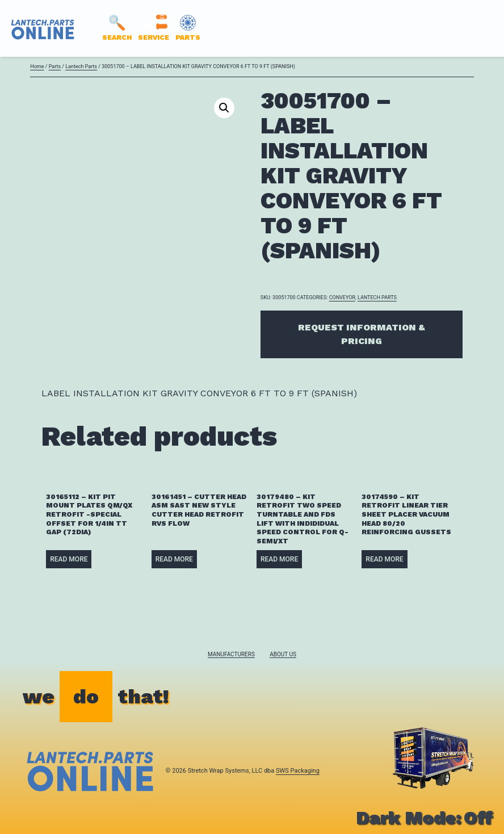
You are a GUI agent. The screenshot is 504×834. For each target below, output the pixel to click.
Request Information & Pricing (362, 334)
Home (37, 66)
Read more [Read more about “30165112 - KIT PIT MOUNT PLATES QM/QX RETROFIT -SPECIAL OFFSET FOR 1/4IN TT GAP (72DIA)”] (69, 559)
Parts (55, 66)
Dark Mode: (424, 818)
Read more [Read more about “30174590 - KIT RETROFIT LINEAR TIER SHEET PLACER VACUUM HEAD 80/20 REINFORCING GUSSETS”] (384, 559)
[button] (224, 108)
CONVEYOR (342, 297)
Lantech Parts (81, 66)
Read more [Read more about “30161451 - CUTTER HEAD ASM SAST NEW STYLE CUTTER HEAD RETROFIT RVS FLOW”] (174, 559)
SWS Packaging (298, 771)
